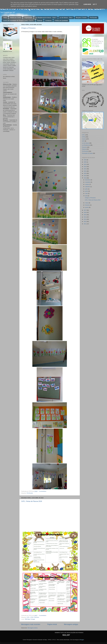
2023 (85, 167)
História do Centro (15, 18)
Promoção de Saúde (87, 153)
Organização (28, 18)
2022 (85, 169)
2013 (85, 219)
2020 (85, 173)
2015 (85, 215)
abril (86, 196)
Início (5, 18)
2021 (85, 171)
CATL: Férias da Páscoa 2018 (32, 501)
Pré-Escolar (93, 18)
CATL (28, 617)
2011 (85, 224)
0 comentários (43, 491)
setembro (88, 187)
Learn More (87, 4)
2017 (85, 210)
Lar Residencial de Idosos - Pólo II (46, 18)
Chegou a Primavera (28, 28)
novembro (88, 182)
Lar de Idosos (86, 143)
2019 (85, 176)
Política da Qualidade (61, 21)
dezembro (88, 180)
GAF (83, 141)
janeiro (87, 207)
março (87, 203)
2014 (85, 217)
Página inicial (52, 624)
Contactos (48, 21)
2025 (85, 162)
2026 (85, 160)
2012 (85, 221)
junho (87, 191)
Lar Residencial (86, 145)
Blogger (82, 640)
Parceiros (37, 617)
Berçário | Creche (81, 18)
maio (87, 193)
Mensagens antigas (71, 624)
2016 (85, 212)
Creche (84, 139)
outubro (87, 184)
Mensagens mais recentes (31, 624)
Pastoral (40, 21)
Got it (95, 4)
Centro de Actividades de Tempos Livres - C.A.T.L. (18, 21)
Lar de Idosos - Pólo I (66, 18)
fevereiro (88, 205)
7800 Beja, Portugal (30, 619)
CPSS (32, 617)
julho (87, 189)
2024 (85, 164)
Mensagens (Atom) (33, 628)
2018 (85, 178)
